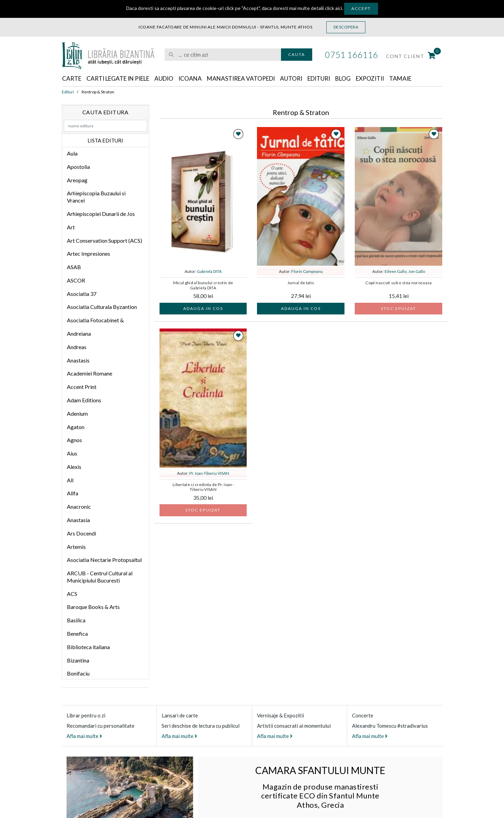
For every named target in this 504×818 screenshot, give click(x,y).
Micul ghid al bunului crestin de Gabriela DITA (203, 286)
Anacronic (79, 507)
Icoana (198, 79)
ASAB (74, 267)
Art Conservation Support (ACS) (104, 240)
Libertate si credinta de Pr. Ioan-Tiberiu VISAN (203, 487)
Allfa (73, 493)
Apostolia (78, 167)
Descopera (346, 27)
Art (71, 227)
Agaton (76, 427)
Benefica (77, 634)
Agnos (74, 440)
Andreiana (79, 334)
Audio (171, 79)
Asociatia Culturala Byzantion (102, 307)
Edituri (332, 79)
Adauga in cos (203, 308)
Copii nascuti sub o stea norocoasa (398, 283)
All (70, 480)
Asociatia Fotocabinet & (95, 320)
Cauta (297, 54)
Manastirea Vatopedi (251, 79)
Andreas (77, 347)
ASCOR (76, 281)
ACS (72, 594)
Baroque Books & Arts (93, 607)
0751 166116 (351, 55)
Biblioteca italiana (88, 647)
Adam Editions (84, 400)
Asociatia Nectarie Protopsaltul (104, 560)
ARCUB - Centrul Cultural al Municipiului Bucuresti (100, 577)
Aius (72, 454)
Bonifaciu (78, 674)
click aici (333, 8)
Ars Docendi (81, 534)
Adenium (77, 414)
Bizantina (78, 661)
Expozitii (387, 79)
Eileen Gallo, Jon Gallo (405, 272)
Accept (361, 8)
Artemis (76, 547)
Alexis (74, 467)
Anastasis (78, 361)
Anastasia (78, 520)
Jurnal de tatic (301, 283)
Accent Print (82, 387)
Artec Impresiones (89, 254)
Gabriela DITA (209, 272)
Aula (72, 154)
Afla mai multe (84, 736)
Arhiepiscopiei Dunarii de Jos (101, 214)
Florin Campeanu (307, 272)
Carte (72, 79)
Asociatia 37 (82, 294)
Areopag (77, 180)
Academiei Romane (90, 374)
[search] (223, 55)
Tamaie (419, 79)
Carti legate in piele (122, 79)
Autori (303, 79)
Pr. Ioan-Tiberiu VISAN (209, 474)
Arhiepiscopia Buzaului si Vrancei (96, 197)
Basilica (76, 620)
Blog (358, 79)
